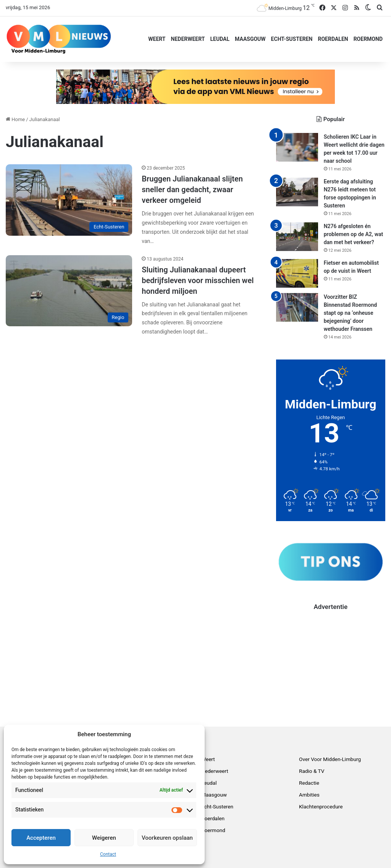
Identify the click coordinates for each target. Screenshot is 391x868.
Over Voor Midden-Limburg (330, 759)
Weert (157, 39)
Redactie (309, 783)
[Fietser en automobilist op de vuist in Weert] (297, 273)
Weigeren (104, 838)
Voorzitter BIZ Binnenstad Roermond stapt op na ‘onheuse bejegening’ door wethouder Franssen (350, 313)
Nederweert (188, 39)
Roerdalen (333, 39)
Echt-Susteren (292, 39)
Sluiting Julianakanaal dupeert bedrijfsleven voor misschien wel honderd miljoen (198, 280)
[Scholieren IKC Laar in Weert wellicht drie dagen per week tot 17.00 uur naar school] (297, 147)
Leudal (220, 39)
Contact (108, 854)
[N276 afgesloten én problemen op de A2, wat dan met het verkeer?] (297, 237)
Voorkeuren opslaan (167, 838)
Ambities (309, 795)
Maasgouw (250, 39)
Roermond (368, 39)
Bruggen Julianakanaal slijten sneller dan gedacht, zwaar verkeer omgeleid (192, 189)
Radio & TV (312, 771)
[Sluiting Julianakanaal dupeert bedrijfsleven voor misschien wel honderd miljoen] (69, 291)
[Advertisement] (331, 659)
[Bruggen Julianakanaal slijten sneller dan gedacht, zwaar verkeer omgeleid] (69, 200)
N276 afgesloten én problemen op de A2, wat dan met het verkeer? (354, 234)
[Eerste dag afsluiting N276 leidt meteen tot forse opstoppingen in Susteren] (297, 192)
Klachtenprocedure (321, 806)
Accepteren (41, 838)
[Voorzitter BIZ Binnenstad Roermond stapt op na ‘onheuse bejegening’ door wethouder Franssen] (297, 307)
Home (15, 119)
